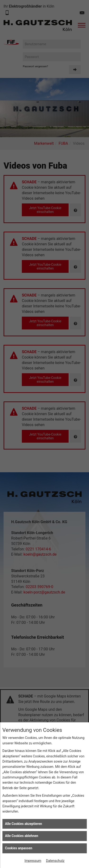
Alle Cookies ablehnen (22, 836)
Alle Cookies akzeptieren (23, 824)
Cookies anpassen (19, 848)
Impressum (33, 861)
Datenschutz (55, 861)
